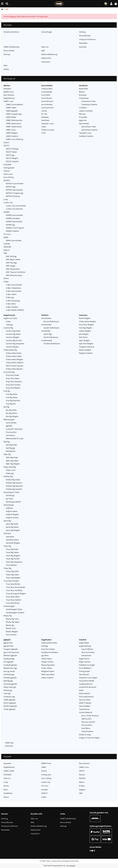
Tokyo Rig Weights (13, 578)
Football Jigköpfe (10, 665)
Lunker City (8, 202)
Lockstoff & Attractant (88, 687)
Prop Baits (83, 117)
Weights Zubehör (86, 353)
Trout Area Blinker (13, 584)
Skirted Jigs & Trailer (12, 492)
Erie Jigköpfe (8, 662)
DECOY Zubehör (12, 161)
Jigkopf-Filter (9, 646)
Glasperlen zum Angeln (88, 678)
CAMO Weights (12, 133)
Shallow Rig (8, 476)
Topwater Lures (47, 123)
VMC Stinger (11, 266)
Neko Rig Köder (12, 457)
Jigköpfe (9, 426)
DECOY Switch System (15, 366)
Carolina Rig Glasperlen (15, 344)
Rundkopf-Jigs (9, 659)
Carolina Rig (8, 328)
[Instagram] (94, 851)
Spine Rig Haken (12, 527)
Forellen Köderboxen (52, 344)
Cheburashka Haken (14, 356)
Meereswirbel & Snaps (15, 438)
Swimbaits (45, 120)
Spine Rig (7, 521)
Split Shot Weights (86, 344)
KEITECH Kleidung (13, 196)
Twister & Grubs (48, 130)
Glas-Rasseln (84, 674)
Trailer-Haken (47, 668)
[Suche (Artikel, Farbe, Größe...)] (7, 4)
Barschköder (46, 318)
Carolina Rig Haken (13, 334)
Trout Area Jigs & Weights (16, 594)
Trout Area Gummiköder (16, 587)
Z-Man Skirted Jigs (13, 301)
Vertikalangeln (9, 606)
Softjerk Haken (12, 511)
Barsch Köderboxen (51, 321)
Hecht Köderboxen (51, 337)
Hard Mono (10, 435)
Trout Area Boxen (13, 603)
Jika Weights (84, 334)
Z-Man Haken (11, 294)
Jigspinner (83, 120)
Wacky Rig (8, 616)
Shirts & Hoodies (88, 652)
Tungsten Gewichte (87, 347)
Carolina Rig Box (12, 347)
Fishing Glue (46, 775)
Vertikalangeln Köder (14, 609)
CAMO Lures (8, 101)
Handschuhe (86, 655)
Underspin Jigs (9, 697)
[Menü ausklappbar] (2, 4)
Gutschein (9, 746)
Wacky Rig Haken (13, 622)
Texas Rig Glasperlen (14, 562)
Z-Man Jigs (10, 297)
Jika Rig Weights (12, 416)
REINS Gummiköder (14, 240)
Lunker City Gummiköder (16, 206)
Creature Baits (47, 89)
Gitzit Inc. (7, 778)
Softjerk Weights (12, 514)
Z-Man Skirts (11, 304)
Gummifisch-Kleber (87, 681)
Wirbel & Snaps (85, 735)
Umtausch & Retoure (87, 39)
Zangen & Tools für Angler (89, 738)
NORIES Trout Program (15, 228)
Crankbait (83, 108)
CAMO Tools (11, 130)
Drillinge (45, 646)
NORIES (7, 212)
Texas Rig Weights (13, 556)
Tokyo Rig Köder (12, 571)
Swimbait (7, 533)
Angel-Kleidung (85, 646)
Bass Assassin (9, 95)
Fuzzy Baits (46, 95)
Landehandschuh (86, 684)
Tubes (44, 127)
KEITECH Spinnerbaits (14, 190)
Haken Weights (85, 331)
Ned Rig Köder (12, 445)
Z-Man (6, 282)
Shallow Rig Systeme (14, 483)
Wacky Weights (12, 631)
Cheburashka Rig (10, 350)
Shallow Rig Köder (13, 480)
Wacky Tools (11, 628)
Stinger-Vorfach (47, 662)
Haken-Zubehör (47, 678)
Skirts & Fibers (85, 700)
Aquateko (7, 89)
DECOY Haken (11, 152)
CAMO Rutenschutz (13, 123)
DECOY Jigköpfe (10, 703)
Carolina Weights (13, 337)
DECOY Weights (12, 158)
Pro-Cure (7, 234)
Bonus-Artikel (9, 51)
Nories (6, 786)
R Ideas (82, 786)
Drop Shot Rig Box (13, 388)
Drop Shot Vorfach (13, 385)
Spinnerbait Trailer (89, 127)
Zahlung (82, 32)
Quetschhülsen (87, 731)
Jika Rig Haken (11, 413)
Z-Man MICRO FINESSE (15, 310)
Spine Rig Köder (12, 524)
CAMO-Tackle (9, 771)
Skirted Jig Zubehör (13, 502)
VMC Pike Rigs (11, 263)
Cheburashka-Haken (49, 643)
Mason (82, 782)
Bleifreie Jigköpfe (10, 655)
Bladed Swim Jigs (10, 668)
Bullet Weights (85, 318)
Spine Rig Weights (13, 530)
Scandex (7, 244)
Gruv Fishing (9, 177)
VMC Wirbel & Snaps (14, 275)
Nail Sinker (83, 337)
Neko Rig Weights (13, 464)
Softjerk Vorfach (12, 518)
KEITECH (7, 180)
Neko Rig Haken (12, 461)
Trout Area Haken (13, 597)
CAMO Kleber (11, 117)
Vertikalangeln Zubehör (15, 612)
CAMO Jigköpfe (12, 111)
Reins (6, 790)
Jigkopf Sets (8, 643)
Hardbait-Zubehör (86, 136)
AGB (43, 51)
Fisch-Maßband (85, 668)
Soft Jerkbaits (9, 505)
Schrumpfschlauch (86, 697)
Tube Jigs (9, 325)
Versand (72, 866)
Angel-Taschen (85, 662)
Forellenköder (47, 340)
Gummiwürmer (47, 108)
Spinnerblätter (85, 706)
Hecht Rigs (48, 334)
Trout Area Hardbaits (14, 590)
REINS (6, 237)
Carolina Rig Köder (13, 331)
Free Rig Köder (12, 394)
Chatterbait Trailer (88, 101)
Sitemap (7, 54)
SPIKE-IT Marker (85, 703)
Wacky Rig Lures (12, 619)
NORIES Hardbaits (13, 218)
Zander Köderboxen (51, 328)
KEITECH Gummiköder (15, 183)
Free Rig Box (11, 404)
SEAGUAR (7, 247)
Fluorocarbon (11, 432)
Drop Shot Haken (13, 378)
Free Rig (7, 391)
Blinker (82, 92)
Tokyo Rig (7, 568)
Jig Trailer (10, 499)
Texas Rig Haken (12, 552)
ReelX (81, 690)
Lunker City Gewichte (14, 209)
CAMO (44, 767)
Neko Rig (7, 454)
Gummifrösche (47, 101)
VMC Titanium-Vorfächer (16, 272)
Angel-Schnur (84, 659)
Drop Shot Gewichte (14, 381)
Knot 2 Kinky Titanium (90, 716)
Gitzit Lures (8, 174)
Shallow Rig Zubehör (14, 489)
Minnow (82, 114)
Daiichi (6, 142)
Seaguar (82, 790)
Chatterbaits (84, 98)
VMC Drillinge (11, 256)
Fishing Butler (9, 168)
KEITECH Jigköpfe (10, 706)
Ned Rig (7, 442)
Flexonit (7, 171)
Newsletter (83, 43)
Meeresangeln (9, 419)
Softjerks (9, 508)
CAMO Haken (11, 108)
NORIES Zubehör (13, 231)
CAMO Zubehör (12, 136)
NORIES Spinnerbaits (14, 221)
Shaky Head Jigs (10, 687)
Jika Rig (6, 407)
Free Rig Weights (86, 328)
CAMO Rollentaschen (14, 120)
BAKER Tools (9, 92)
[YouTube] (92, 851)
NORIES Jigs (10, 225)
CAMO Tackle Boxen (14, 127)
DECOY (6, 146)
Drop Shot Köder (13, 375)
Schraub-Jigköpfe (10, 684)
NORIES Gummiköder (14, 215)
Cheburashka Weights (14, 359)
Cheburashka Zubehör (15, 363)
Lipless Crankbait (86, 111)
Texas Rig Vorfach (13, 559)
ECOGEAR (7, 165)
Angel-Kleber (84, 643)
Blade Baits (83, 89)
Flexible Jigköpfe (10, 678)
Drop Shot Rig (9, 372)
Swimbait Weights (13, 543)
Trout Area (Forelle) (11, 581)
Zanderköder (46, 325)
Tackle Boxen (84, 709)
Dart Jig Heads (9, 671)
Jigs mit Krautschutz (11, 652)
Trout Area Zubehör (14, 600)
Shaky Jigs (10, 473)
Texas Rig (7, 546)
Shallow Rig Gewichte (14, 486)
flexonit (82, 775)
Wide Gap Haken (48, 674)
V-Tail (43, 133)
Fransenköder (47, 92)
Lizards (44, 111)
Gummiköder (11, 423)
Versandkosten (85, 36)
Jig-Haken (45, 655)
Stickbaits (45, 117)
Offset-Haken (46, 659)
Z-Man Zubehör (12, 307)
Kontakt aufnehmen (11, 32)
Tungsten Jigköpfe (11, 649)
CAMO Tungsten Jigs (14, 114)
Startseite (83, 47)
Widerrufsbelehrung (49, 54)
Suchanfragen (47, 32)
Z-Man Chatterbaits (13, 288)
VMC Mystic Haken (13, 259)
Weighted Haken (48, 671)
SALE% (6, 69)
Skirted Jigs (10, 495)
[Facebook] (90, 851)
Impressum (46, 62)
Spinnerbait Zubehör (90, 130)
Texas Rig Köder (12, 549)
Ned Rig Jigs (10, 448)
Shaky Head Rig (10, 467)
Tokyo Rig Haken (13, 575)
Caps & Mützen (87, 649)
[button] (111, 4)
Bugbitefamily (9, 98)
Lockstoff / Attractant (14, 429)
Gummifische (47, 98)
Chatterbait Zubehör (89, 104)
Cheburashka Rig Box (14, 369)
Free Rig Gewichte (13, 400)
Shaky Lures (11, 470)
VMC (5, 253)
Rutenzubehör (85, 693)
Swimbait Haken (12, 540)
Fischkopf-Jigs (9, 674)
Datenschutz (46, 58)
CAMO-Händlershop (11, 47)
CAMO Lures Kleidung (14, 139)
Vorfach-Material (86, 712)
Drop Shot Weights (86, 325)
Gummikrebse (47, 104)
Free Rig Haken (12, 397)
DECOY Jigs (10, 155)
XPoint (6, 278)
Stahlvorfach (86, 719)
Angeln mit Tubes (10, 318)
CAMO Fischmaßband (14, 104)
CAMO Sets (9, 743)
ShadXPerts (8, 793)
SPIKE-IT (44, 793)
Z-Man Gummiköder (14, 285)
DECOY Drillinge (12, 149)
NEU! (6, 65)
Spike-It (7, 250)
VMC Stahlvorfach (13, 269)
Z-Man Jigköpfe (10, 709)
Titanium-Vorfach (88, 722)
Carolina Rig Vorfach (14, 340)
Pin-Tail (44, 114)
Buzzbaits (83, 95)
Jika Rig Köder (11, 410)
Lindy (6, 199)
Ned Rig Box (11, 451)
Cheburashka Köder (14, 353)
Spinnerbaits (84, 123)
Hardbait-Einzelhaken (50, 652)
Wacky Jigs (10, 625)
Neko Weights (85, 340)
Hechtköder (46, 331)
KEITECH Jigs (11, 187)
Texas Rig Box (11, 565)
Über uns (45, 47)
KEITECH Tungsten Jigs (15, 193)
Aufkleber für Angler (87, 665)
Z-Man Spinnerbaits (14, 291)
